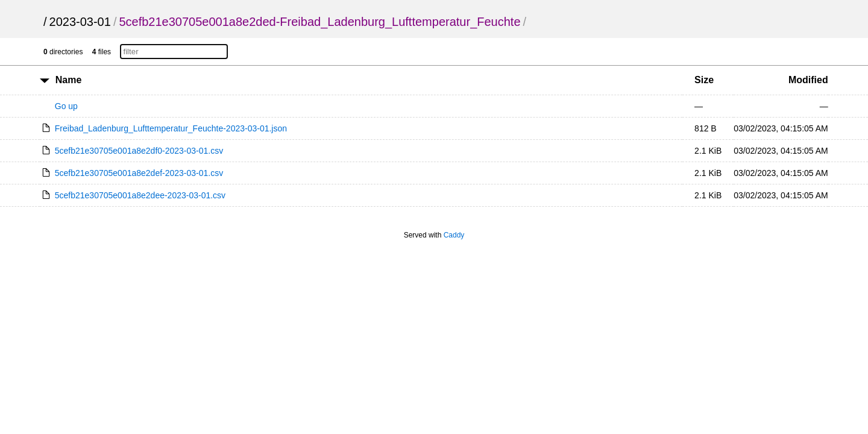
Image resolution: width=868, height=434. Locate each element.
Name (69, 80)
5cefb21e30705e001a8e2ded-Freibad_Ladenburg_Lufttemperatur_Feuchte (319, 22)
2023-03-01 (80, 22)
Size (704, 80)
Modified (808, 80)
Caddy (454, 235)
